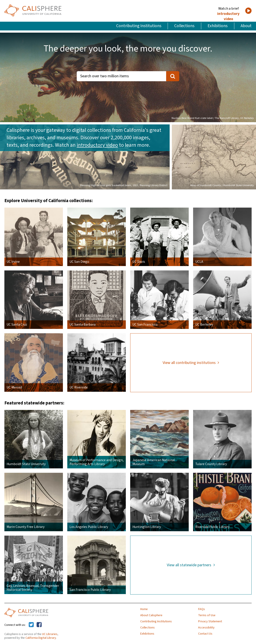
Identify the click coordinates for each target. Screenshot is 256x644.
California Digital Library (41, 638)
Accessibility (206, 628)
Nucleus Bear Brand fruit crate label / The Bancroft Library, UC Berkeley (213, 118)
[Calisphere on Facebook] (39, 625)
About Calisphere (151, 615)
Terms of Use (207, 615)
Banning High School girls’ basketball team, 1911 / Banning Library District (124, 185)
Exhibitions (218, 26)
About (246, 26)
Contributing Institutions (139, 26)
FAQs (202, 609)
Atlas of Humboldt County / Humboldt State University (222, 185)
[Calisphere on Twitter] (31, 625)
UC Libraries (50, 634)
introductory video (228, 16)
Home (144, 609)
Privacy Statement (210, 621)
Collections (184, 26)
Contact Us (205, 634)
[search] (173, 76)
